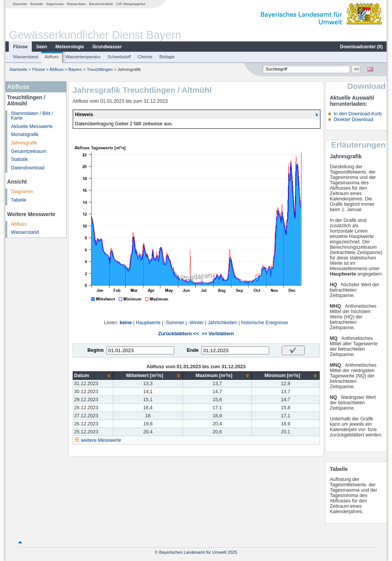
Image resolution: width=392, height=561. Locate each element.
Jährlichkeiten (223, 323)
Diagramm (22, 192)
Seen (42, 47)
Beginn (96, 350)
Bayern (75, 69)
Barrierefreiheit (101, 4)
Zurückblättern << (178, 334)
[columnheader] (93, 376)
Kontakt (37, 4)
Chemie (145, 57)
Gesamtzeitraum (29, 151)
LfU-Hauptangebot (131, 4)
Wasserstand (25, 57)
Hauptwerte (148, 323)
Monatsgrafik (25, 135)
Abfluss (52, 57)
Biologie (167, 57)
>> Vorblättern (218, 334)
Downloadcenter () (361, 47)
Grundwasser (107, 47)
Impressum (55, 4)
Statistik (20, 159)
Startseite (20, 4)
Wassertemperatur (83, 57)
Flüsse (20, 47)
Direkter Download (353, 120)
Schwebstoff (119, 57)
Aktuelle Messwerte (32, 126)
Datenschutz (76, 4)
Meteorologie (70, 47)
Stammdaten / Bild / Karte (32, 116)
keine (126, 323)
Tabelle (19, 200)
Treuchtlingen (100, 69)
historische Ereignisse (265, 323)
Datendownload (28, 168)
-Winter (196, 323)
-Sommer (175, 323)
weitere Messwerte (101, 440)
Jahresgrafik (24, 143)
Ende (193, 350)
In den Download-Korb (357, 114)
